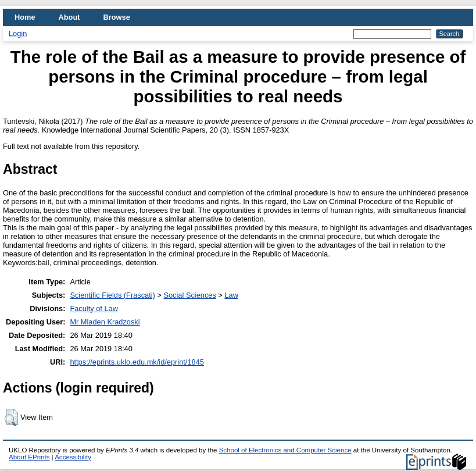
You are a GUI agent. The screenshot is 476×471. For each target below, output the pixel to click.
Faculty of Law (94, 308)
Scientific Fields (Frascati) (112, 295)
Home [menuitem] (25, 17)
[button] (11, 418)
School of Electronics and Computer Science (285, 450)
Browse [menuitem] (117, 17)
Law (231, 295)
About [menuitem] (69, 17)
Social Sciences (189, 295)
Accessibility (73, 457)
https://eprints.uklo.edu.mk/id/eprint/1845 (137, 362)
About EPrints (29, 457)
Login (18, 33)
